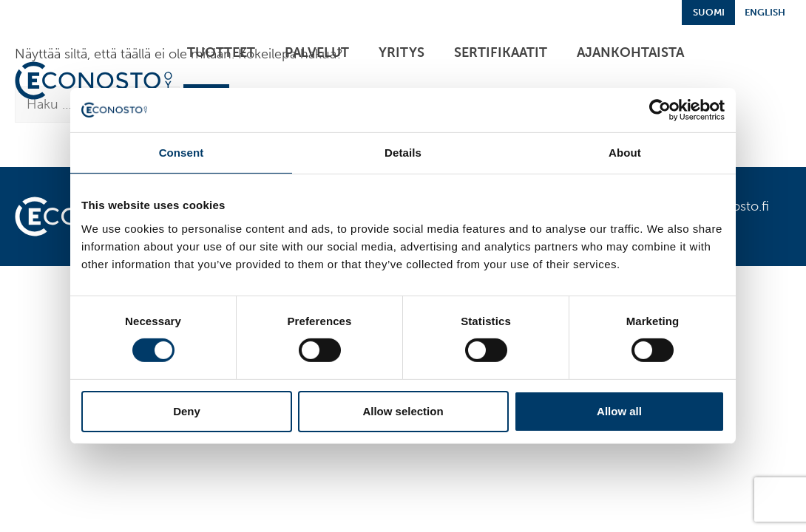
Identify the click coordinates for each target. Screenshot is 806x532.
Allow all (619, 411)
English (765, 12)
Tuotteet (221, 52)
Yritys (402, 52)
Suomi (709, 12)
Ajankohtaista (630, 52)
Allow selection (403, 411)
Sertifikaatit (501, 52)
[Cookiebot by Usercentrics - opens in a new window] (660, 110)
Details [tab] (403, 153)
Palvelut (317, 52)
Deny (187, 411)
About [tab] (625, 153)
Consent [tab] (182, 153)
